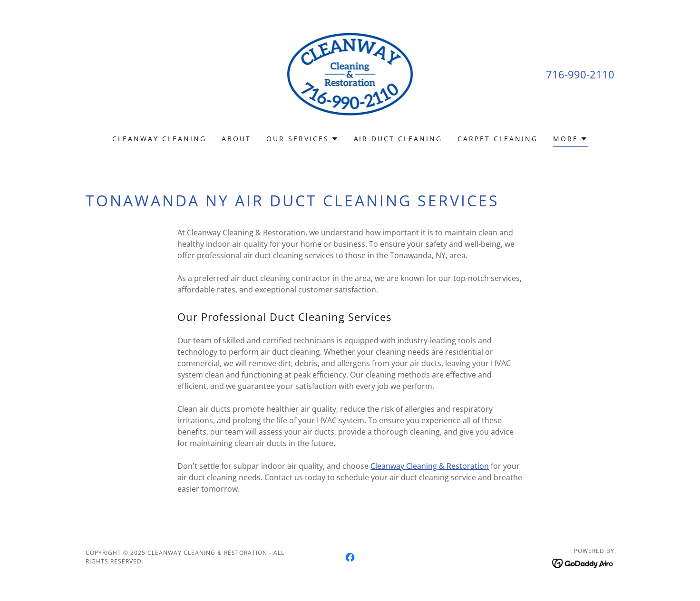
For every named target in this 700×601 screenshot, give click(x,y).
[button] (302, 139)
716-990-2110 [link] (580, 74)
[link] (350, 73)
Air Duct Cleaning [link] (398, 139)
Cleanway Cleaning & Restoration (430, 466)
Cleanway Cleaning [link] (159, 139)
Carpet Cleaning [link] (498, 139)
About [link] (236, 139)
